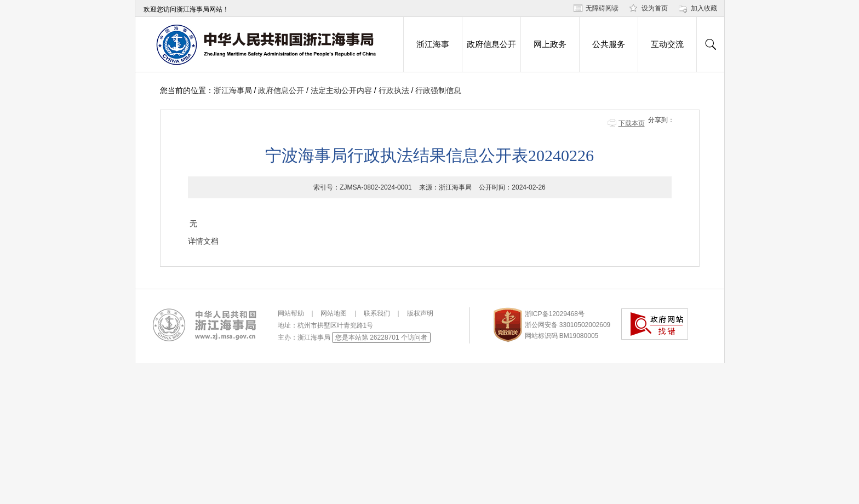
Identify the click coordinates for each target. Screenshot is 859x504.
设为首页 (655, 8)
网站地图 (334, 313)
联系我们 (377, 313)
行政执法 (394, 90)
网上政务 (550, 44)
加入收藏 (704, 8)
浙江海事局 (233, 90)
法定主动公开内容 (341, 90)
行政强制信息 (438, 90)
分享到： (661, 120)
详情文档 (203, 241)
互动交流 (667, 44)
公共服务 (609, 44)
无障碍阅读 (602, 8)
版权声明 (420, 313)
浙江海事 (433, 44)
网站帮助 (291, 313)
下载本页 (632, 123)
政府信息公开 (491, 44)
